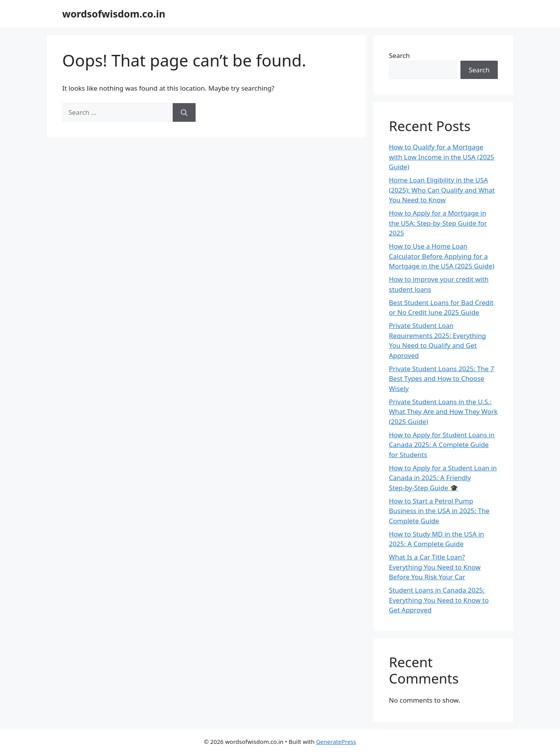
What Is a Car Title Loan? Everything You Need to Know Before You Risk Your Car (435, 567)
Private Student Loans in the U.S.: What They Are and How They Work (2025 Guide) (443, 412)
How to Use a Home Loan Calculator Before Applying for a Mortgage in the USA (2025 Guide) (442, 256)
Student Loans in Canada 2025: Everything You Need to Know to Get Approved (439, 600)
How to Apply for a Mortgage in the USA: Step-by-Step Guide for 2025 (438, 223)
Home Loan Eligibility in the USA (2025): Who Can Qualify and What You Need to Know (442, 190)
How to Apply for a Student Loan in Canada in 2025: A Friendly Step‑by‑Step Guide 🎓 (443, 478)
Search (399, 55)
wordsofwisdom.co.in (114, 14)
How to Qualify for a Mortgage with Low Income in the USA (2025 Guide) (442, 157)
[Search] (184, 112)
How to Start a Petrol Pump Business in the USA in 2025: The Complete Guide (439, 511)
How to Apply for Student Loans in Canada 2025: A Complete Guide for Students (442, 445)
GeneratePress (336, 742)
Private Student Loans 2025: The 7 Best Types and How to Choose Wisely (441, 379)
